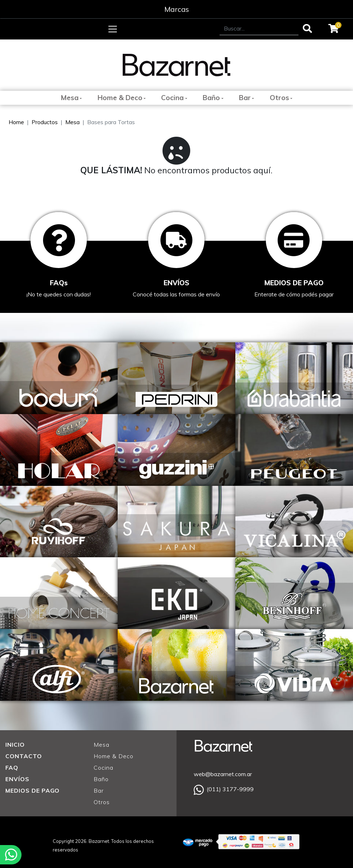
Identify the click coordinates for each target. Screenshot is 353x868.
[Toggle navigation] (113, 29)
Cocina (172, 98)
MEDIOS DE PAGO (32, 790)
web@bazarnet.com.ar (223, 774)
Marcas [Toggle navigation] (177, 9)
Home (16, 122)
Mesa (70, 98)
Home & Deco (120, 98)
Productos (45, 122)
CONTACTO (24, 756)
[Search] (259, 28)
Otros (279, 98)
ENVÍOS (17, 779)
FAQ (12, 768)
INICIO (15, 745)
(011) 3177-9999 (224, 789)
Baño (211, 98)
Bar (245, 98)
